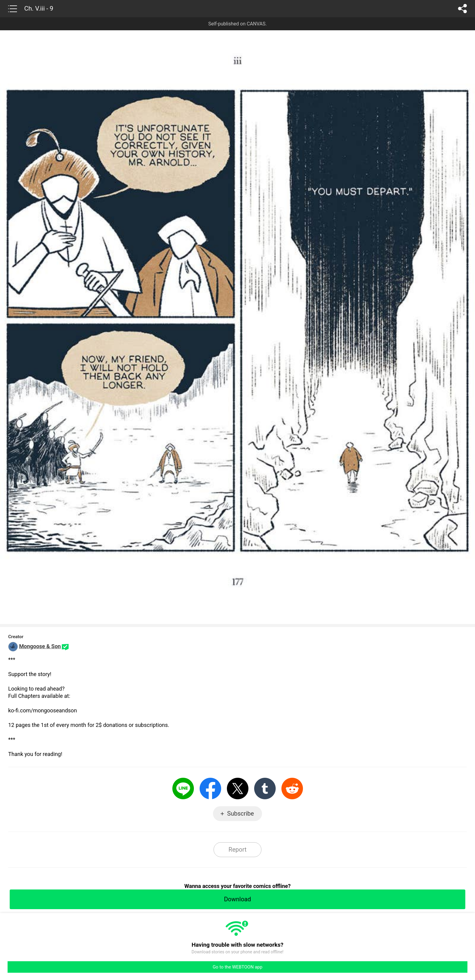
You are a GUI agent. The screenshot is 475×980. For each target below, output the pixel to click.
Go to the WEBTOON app (237, 967)
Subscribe (241, 813)
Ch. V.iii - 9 (39, 8)
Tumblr (265, 789)
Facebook (210, 789)
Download (237, 899)
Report (237, 850)
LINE (183, 789)
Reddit (292, 789)
